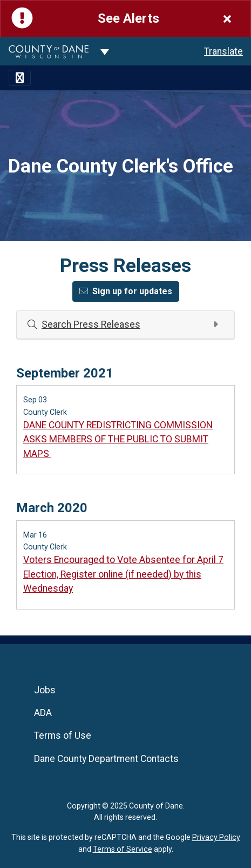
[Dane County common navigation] (105, 51)
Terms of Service (123, 849)
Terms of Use (63, 736)
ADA (43, 713)
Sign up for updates (126, 291)
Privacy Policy (216, 837)
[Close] (227, 19)
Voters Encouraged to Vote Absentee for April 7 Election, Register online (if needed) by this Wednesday (123, 574)
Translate (223, 51)
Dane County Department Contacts (106, 759)
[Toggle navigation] (20, 78)
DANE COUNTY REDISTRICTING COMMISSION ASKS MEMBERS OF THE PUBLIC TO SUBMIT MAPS (118, 439)
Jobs (45, 690)
